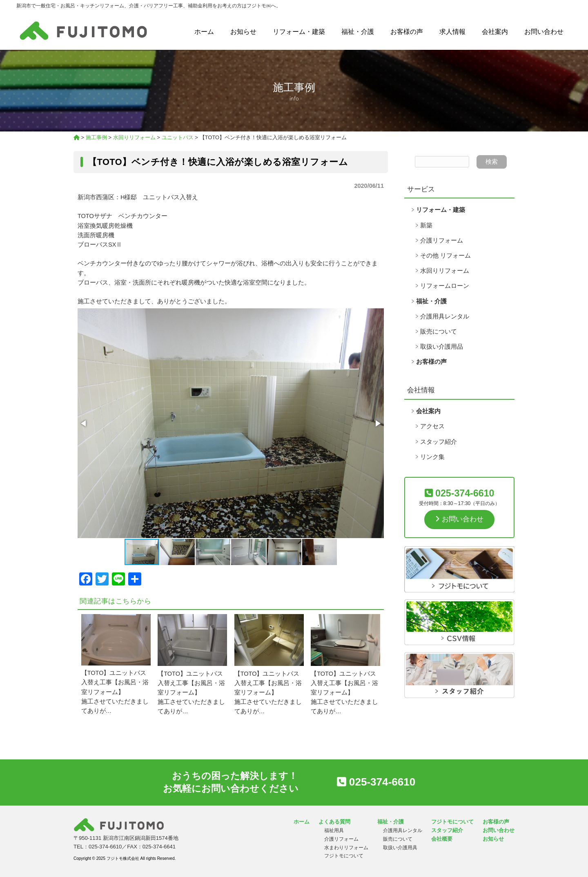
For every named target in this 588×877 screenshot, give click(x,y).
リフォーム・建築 (299, 32)
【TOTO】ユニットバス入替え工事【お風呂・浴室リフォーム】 (115, 682)
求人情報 (452, 32)
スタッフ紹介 (439, 442)
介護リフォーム (442, 240)
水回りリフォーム (445, 271)
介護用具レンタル (445, 316)
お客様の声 (407, 32)
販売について (439, 332)
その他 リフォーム (445, 256)
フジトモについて (344, 856)
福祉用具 (334, 830)
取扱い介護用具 (400, 848)
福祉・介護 (358, 32)
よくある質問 (334, 822)
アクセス (432, 426)
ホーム (204, 32)
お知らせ (243, 32)
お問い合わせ (544, 32)
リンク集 (432, 457)
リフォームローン (445, 286)
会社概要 (442, 839)
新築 (426, 225)
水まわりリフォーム (346, 848)
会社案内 (495, 32)
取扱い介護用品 (442, 347)
